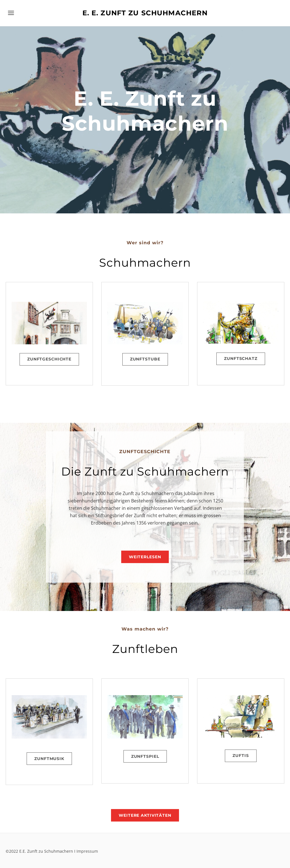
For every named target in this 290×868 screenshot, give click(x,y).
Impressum (87, 851)
